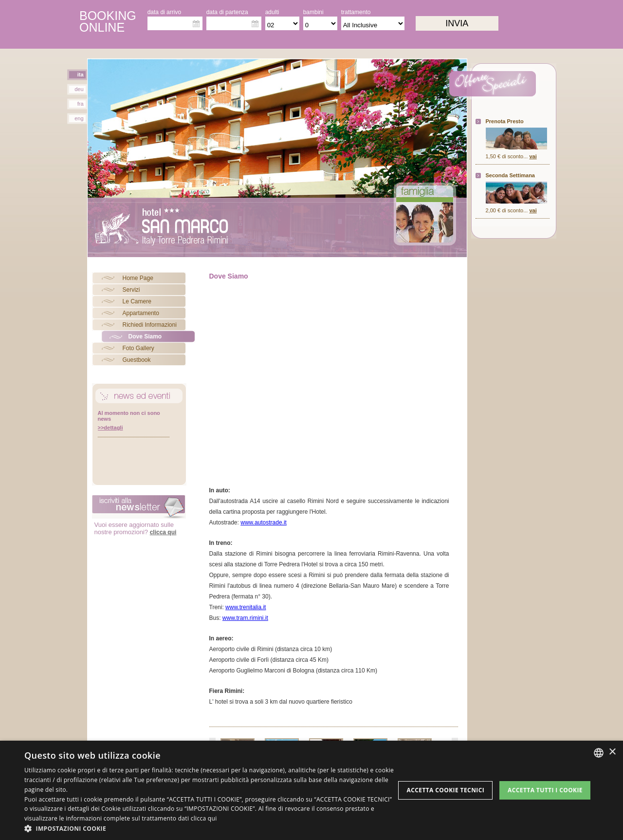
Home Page (138, 278)
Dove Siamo (145, 336)
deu (79, 89)
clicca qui (163, 532)
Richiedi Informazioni (150, 325)
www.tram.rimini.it (245, 618)
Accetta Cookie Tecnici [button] (446, 790)
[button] (210, 828)
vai (533, 156)
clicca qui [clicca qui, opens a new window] (204, 818)
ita (81, 75)
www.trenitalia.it (246, 607)
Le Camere (137, 301)
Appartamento (141, 313)
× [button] (612, 752)
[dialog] (311, 790)
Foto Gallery (138, 348)
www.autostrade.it (264, 523)
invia (457, 23)
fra (81, 104)
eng (79, 118)
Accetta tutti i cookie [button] (545, 790)
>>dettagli (110, 428)
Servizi (131, 290)
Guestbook (137, 360)
